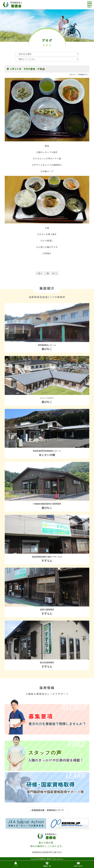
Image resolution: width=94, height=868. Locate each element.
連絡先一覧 (47, 864)
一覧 (47, 273)
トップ (16, 864)
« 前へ (40, 273)
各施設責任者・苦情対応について (48, 810)
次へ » (55, 273)
